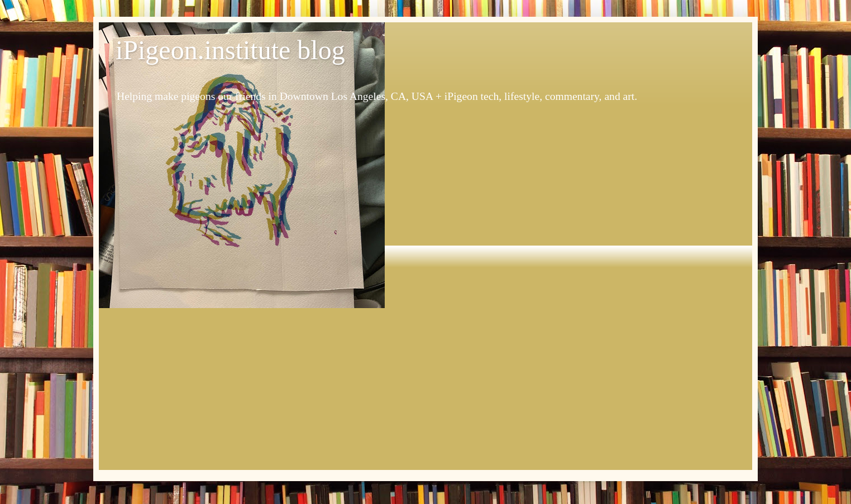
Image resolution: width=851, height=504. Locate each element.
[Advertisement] (426, 392)
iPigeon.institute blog (230, 50)
